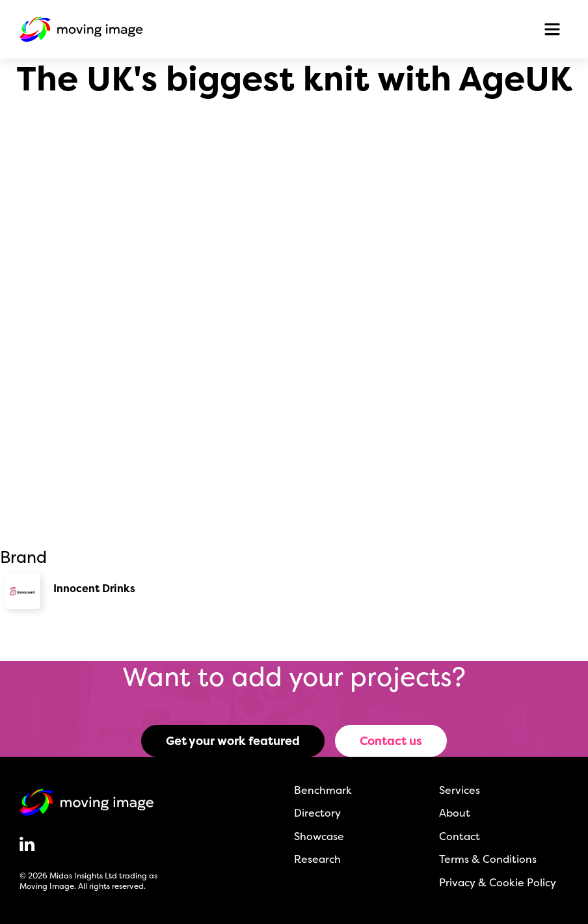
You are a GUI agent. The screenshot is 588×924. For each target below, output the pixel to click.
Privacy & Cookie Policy (498, 882)
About (455, 813)
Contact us (391, 741)
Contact (460, 836)
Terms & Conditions (488, 859)
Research (317, 859)
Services (460, 790)
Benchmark (323, 790)
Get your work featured (233, 741)
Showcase (319, 836)
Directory (317, 813)
